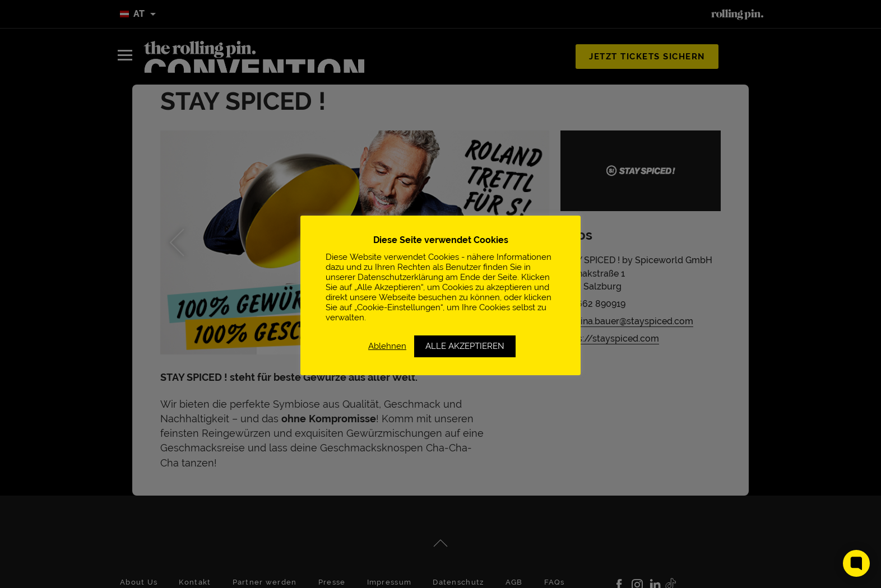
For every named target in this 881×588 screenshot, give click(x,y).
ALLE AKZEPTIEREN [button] (465, 346)
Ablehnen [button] (387, 346)
